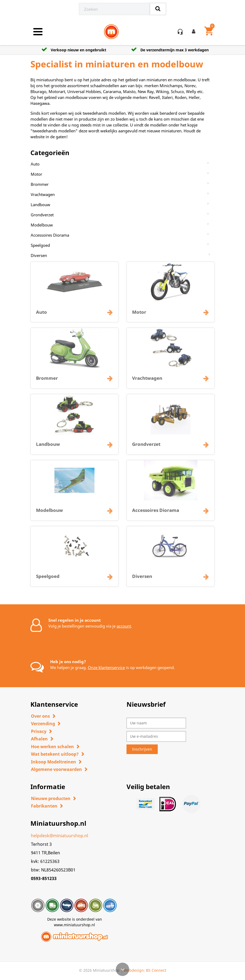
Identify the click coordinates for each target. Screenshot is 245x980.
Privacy (39, 731)
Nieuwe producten (51, 798)
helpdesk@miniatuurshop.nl (60, 836)
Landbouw (40, 205)
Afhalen (39, 739)
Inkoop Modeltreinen (54, 762)
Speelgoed (40, 245)
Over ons (40, 716)
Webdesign (134, 970)
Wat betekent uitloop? (55, 754)
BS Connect (156, 970)
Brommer (40, 184)
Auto (35, 164)
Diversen (39, 255)
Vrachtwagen (43, 194)
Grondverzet (42, 215)
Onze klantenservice (106, 667)
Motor (36, 174)
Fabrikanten (44, 806)
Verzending (43, 724)
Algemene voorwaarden (56, 769)
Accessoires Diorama (50, 235)
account (124, 626)
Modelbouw (42, 225)
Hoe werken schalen (52, 747)
